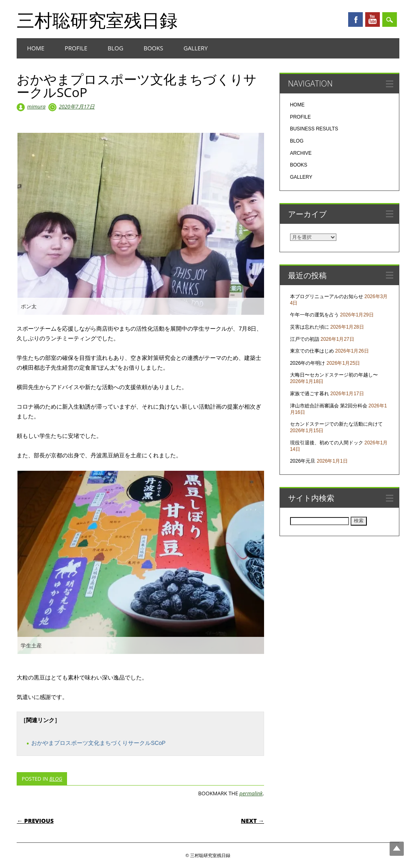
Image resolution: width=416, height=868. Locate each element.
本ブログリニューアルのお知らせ (327, 297)
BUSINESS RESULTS (314, 129)
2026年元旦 (303, 461)
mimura (36, 106)
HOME (36, 48)
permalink (251, 793)
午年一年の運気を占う (314, 315)
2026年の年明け (308, 363)
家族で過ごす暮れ (310, 394)
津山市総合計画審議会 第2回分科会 (329, 406)
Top (397, 849)
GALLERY (196, 48)
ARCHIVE (301, 153)
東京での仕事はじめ (312, 351)
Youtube (373, 19)
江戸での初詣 (305, 339)
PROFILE (76, 48)
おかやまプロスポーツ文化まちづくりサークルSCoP (98, 743)
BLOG (115, 48)
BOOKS (153, 48)
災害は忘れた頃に (310, 327)
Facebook (355, 19)
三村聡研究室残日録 (97, 20)
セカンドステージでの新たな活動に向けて (336, 424)
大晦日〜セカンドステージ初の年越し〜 (334, 375)
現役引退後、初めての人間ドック (327, 443)
